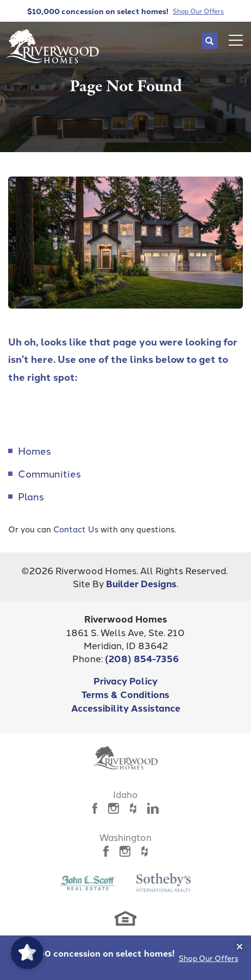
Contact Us (76, 529)
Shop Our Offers (209, 958)
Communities (49, 473)
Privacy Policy (125, 680)
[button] (210, 41)
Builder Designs (141, 583)
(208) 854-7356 (142, 658)
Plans (31, 496)
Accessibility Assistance (126, 708)
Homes (34, 450)
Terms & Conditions (125, 694)
